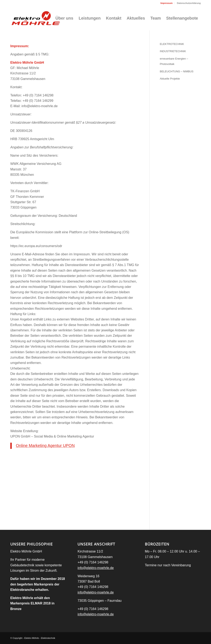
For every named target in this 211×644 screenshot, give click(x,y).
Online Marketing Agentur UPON (45, 446)
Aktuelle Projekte (170, 79)
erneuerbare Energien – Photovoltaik (174, 61)
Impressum (167, 3)
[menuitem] (167, 3)
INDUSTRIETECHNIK (173, 51)
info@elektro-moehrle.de (96, 568)
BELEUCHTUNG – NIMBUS (177, 71)
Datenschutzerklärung (189, 3)
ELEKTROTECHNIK (172, 44)
